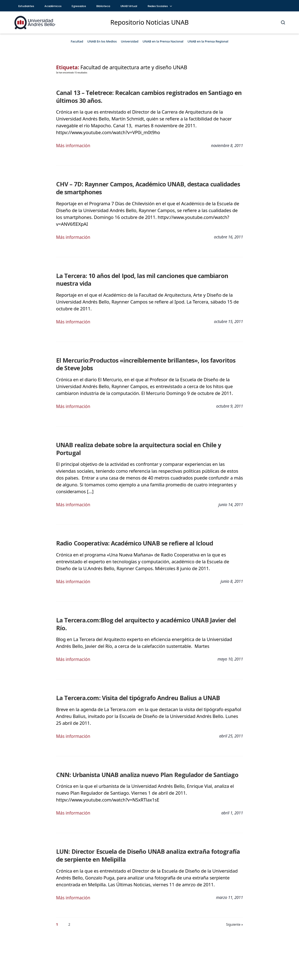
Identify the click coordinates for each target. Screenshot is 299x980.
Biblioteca (103, 6)
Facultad (77, 41)
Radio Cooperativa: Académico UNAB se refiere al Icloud (130, 533)
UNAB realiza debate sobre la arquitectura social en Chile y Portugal (146, 443)
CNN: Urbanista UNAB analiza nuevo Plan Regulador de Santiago (142, 756)
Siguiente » (235, 905)
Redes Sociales (160, 6)
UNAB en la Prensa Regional (208, 41)
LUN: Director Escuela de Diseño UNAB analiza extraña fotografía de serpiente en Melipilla (146, 837)
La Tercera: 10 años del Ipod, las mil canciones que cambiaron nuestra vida (148, 278)
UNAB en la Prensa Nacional (163, 41)
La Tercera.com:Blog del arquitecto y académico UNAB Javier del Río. (146, 610)
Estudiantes (26, 6)
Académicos (53, 6)
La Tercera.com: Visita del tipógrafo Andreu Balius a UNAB (133, 680)
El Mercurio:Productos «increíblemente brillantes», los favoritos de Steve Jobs (144, 362)
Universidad (130, 41)
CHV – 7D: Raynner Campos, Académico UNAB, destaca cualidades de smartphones (146, 187)
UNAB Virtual (129, 6)
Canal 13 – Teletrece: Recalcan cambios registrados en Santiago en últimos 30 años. (143, 96)
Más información (74, 145)
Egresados (79, 6)
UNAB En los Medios (102, 41)
